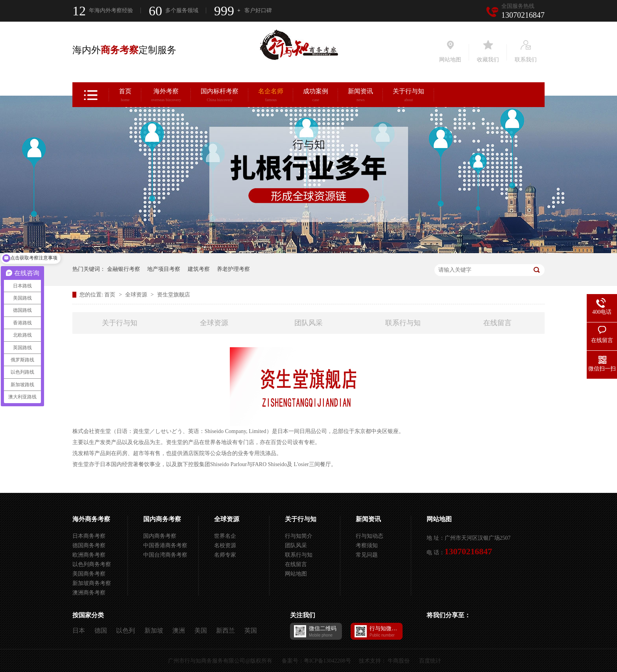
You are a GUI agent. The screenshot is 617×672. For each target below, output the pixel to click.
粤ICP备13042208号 (327, 661)
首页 (125, 96)
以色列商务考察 (92, 564)
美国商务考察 (89, 574)
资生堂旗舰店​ (174, 295)
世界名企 (225, 536)
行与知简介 (299, 536)
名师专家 (225, 555)
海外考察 (166, 96)
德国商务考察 (89, 545)
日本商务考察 (89, 536)
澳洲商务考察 (89, 593)
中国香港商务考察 (165, 545)
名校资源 (225, 545)
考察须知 (367, 545)
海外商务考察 (91, 519)
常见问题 (367, 555)
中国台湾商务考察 (165, 555)
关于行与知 (408, 96)
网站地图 (296, 574)
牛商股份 (399, 661)
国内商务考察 (162, 519)
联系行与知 (403, 323)
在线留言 (497, 323)
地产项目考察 (164, 269)
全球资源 (137, 295)
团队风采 (308, 323)
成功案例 (316, 96)
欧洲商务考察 (89, 555)
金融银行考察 (124, 269)
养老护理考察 (233, 269)
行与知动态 (369, 536)
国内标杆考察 (220, 96)
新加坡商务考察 (92, 583)
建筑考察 (199, 269)
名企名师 (271, 96)
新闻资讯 (360, 96)
